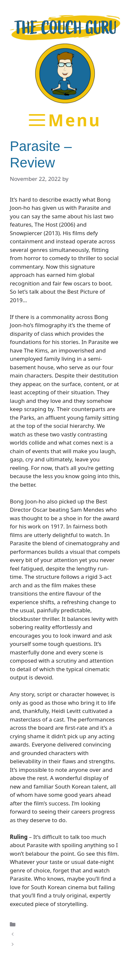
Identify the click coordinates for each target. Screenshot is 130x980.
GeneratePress (87, 969)
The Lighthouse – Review (51, 934)
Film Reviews (35, 924)
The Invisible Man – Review (54, 944)
